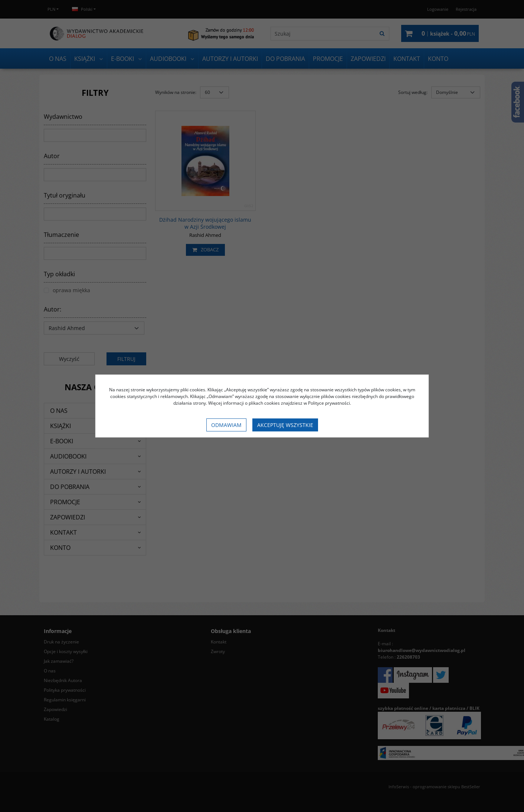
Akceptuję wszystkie (285, 425)
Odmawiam (226, 425)
